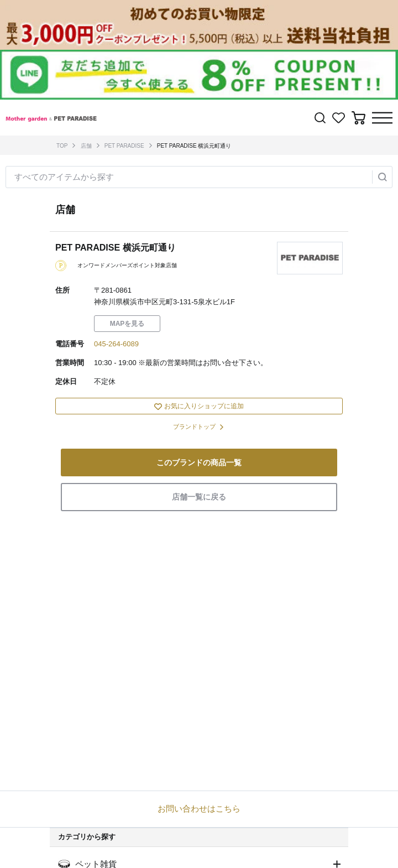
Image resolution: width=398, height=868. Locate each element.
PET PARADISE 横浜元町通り (194, 146)
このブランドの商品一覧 (199, 462)
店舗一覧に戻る (199, 497)
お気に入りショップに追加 (199, 406)
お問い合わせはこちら (199, 809)
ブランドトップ (194, 427)
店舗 (86, 146)
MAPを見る (127, 324)
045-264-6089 (116, 344)
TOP (62, 146)
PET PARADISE (124, 146)
